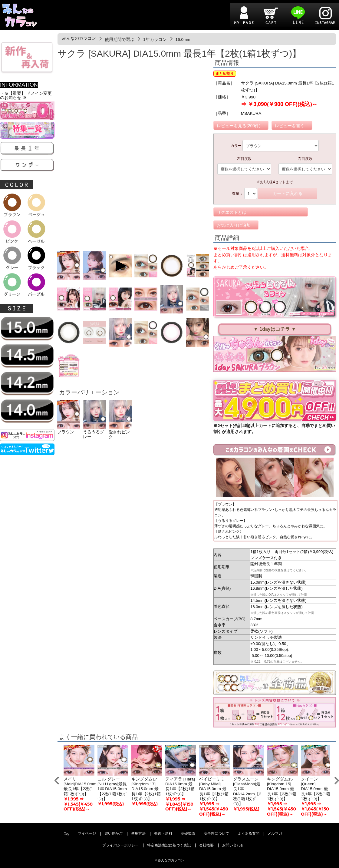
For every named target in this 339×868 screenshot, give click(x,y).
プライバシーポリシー (120, 845)
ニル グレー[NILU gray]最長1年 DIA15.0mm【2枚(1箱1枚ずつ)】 (112, 789)
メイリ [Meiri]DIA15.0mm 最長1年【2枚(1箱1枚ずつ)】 (80, 787)
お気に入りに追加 (234, 225)
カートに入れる (288, 194)
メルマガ (275, 834)
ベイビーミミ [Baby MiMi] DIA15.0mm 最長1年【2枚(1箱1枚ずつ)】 (214, 789)
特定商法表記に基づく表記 (169, 845)
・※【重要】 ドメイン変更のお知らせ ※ (26, 96)
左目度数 (244, 159)
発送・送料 (163, 834)
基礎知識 (188, 834)
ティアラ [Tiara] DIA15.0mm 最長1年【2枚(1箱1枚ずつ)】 (180, 787)
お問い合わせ (233, 845)
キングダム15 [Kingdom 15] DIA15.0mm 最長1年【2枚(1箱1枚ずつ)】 (282, 789)
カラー (236, 146)
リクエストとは (232, 212)
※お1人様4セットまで (275, 182)
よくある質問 (248, 834)
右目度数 (305, 159)
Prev (57, 781)
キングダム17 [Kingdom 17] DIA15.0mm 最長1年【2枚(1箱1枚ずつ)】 (146, 789)
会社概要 (206, 845)
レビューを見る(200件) (239, 126)
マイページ (87, 834)
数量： (238, 194)
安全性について (216, 834)
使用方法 (138, 834)
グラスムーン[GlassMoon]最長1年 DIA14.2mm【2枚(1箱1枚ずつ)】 (247, 792)
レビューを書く (290, 126)
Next (337, 781)
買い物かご (114, 834)
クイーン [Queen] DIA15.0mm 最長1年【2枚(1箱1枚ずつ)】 (316, 789)
